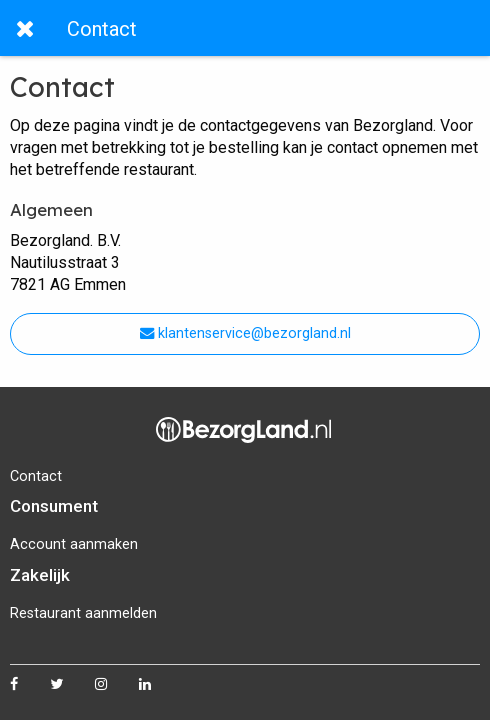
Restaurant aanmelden (83, 613)
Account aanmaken (74, 544)
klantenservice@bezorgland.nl (245, 333)
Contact (36, 476)
